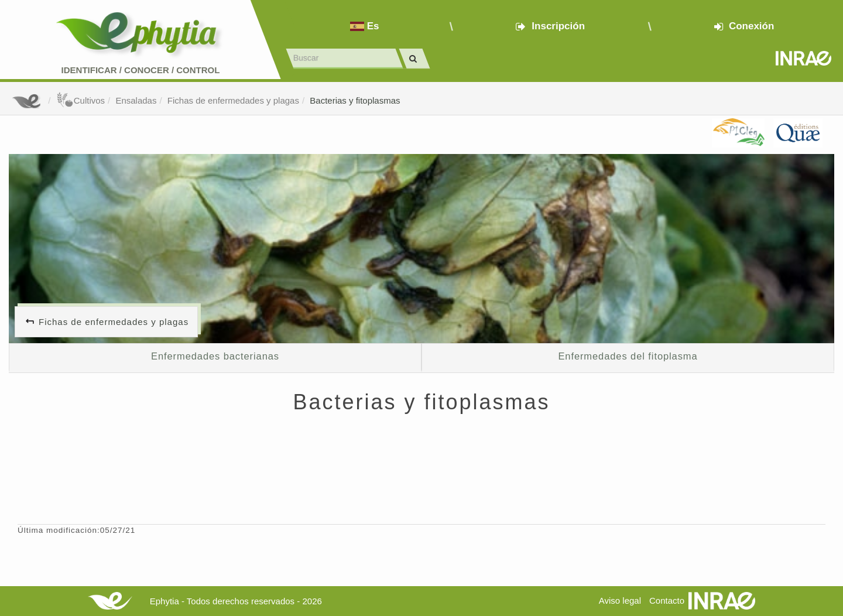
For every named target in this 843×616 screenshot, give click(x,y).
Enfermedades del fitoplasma (628, 356)
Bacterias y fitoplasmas (355, 100)
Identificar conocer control (141, 70)
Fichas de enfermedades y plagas (233, 100)
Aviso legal (620, 600)
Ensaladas (136, 100)
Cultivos (80, 100)
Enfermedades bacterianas (215, 356)
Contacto (667, 600)
